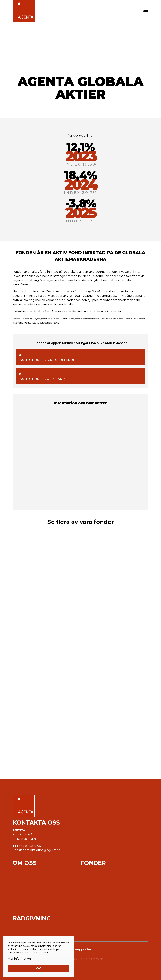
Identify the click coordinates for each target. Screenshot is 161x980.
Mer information (19, 959)
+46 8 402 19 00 (30, 846)
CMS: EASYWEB (92, 959)
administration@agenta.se (42, 850)
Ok (39, 968)
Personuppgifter (79, 949)
